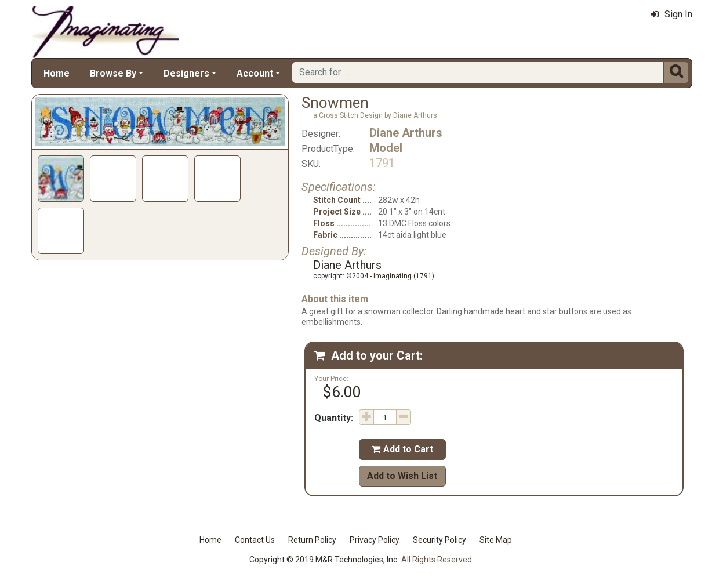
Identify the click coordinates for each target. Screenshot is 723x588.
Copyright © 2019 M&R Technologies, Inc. (324, 560)
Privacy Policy (375, 540)
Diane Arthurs (406, 133)
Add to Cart (402, 449)
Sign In (671, 14)
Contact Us (255, 540)
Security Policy (439, 540)
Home (57, 73)
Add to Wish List (402, 476)
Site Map (496, 540)
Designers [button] (186, 73)
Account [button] (255, 73)
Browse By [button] (113, 73)
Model (386, 148)
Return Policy (312, 540)
